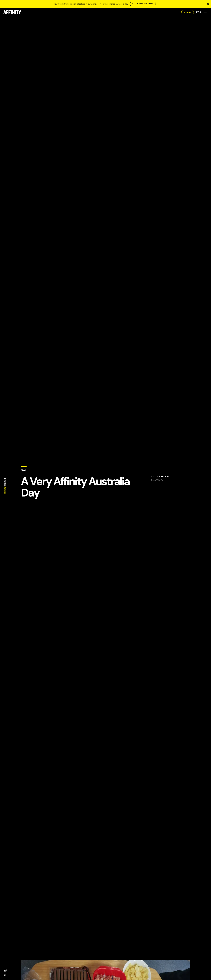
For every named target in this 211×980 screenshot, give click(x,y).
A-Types (188, 12)
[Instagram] (5, 970)
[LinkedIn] (5, 975)
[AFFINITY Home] (12, 12)
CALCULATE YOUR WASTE (143, 4)
